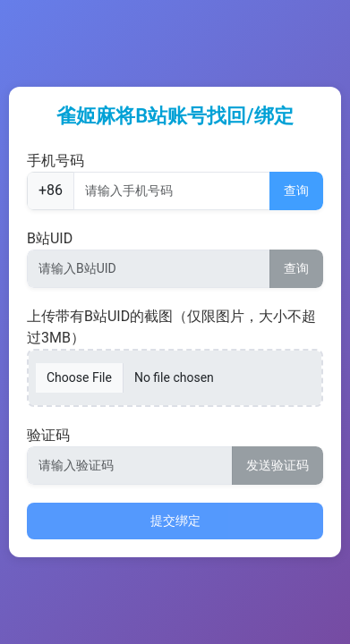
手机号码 (55, 161)
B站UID (50, 238)
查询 (296, 191)
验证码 (48, 435)
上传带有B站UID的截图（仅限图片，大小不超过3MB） (171, 327)
